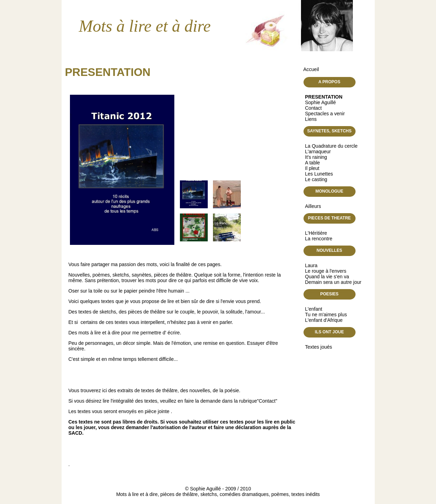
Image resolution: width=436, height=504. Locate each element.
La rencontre (319, 239)
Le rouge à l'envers (326, 271)
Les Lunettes (319, 174)
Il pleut (312, 168)
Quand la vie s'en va (327, 277)
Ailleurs (313, 206)
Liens (311, 119)
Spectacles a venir (325, 114)
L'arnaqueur (318, 152)
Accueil (311, 69)
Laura (311, 265)
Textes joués (319, 347)
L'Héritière (316, 233)
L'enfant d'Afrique (324, 320)
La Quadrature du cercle (331, 146)
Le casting (316, 179)
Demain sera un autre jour (333, 282)
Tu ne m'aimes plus (326, 315)
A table (313, 163)
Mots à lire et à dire (145, 26)
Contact (314, 108)
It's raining (316, 157)
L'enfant (314, 309)
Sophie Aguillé (321, 102)
